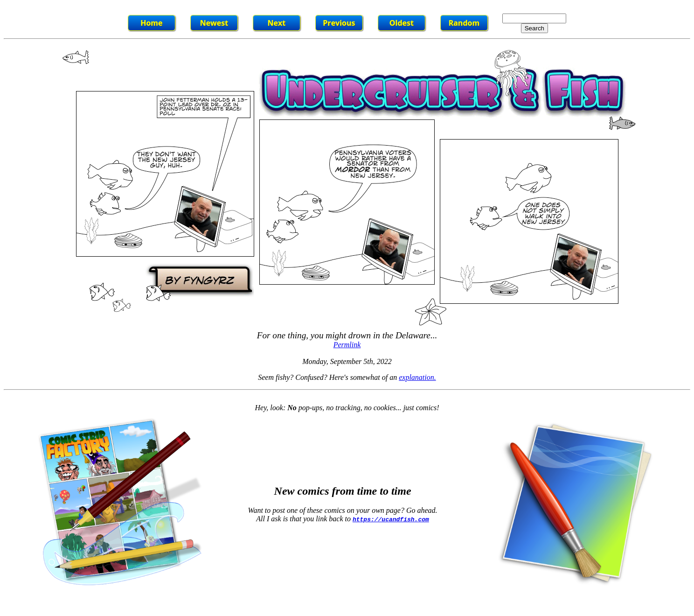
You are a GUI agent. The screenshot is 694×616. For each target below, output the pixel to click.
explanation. (417, 377)
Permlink (347, 345)
